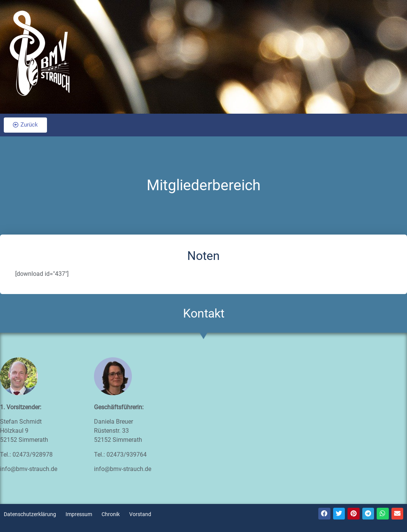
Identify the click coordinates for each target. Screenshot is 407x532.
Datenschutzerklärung (30, 514)
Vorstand (140, 514)
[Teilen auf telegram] (368, 514)
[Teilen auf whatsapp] (383, 514)
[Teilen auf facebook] (324, 514)
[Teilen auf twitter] (339, 514)
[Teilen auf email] (398, 514)
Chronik (111, 514)
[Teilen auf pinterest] (354, 514)
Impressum (79, 514)
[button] (25, 125)
